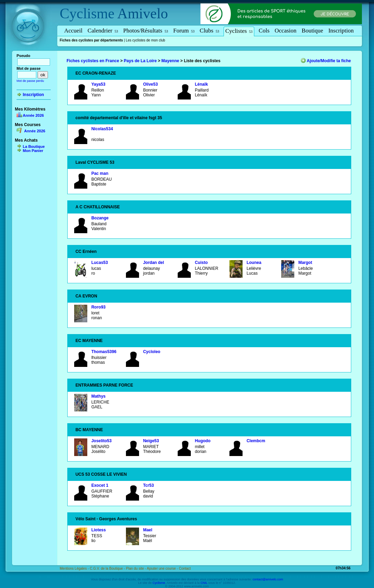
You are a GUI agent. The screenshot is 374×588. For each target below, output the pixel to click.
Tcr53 (149, 485)
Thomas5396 (104, 352)
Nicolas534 (102, 129)
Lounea (254, 263)
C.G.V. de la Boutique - (108, 568)
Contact (185, 568)
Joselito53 (102, 441)
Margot (305, 263)
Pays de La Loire (140, 61)
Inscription (341, 31)
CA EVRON (86, 296)
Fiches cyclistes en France (93, 61)
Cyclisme (87, 13)
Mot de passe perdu (30, 81)
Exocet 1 (100, 485)
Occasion (286, 31)
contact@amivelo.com (268, 579)
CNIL (204, 583)
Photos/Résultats (146, 31)
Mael (148, 530)
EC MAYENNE (89, 341)
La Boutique (34, 146)
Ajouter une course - (163, 568)
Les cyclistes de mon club (146, 40)
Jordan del (154, 263)
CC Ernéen (86, 252)
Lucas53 (100, 263)
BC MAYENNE (89, 430)
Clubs (209, 31)
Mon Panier (33, 151)
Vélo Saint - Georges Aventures (106, 519)
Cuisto (201, 263)
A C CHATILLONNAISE (98, 207)
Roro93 (99, 307)
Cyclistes (239, 31)
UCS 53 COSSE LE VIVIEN (101, 474)
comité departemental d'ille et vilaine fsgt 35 (119, 118)
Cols (264, 31)
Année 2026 (33, 115)
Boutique (312, 31)
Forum (184, 31)
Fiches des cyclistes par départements (91, 40)
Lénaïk (201, 84)
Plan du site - (136, 568)
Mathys (99, 396)
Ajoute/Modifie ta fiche (329, 61)
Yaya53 (99, 84)
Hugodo (203, 441)
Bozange (100, 218)
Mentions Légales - (75, 568)
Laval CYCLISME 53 (95, 162)
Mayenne (170, 61)
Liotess (99, 530)
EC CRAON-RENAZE (96, 73)
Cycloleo (152, 352)
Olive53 (151, 84)
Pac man (100, 173)
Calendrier (103, 31)
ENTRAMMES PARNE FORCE (104, 385)
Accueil (73, 31)
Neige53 (151, 441)
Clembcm (256, 441)
